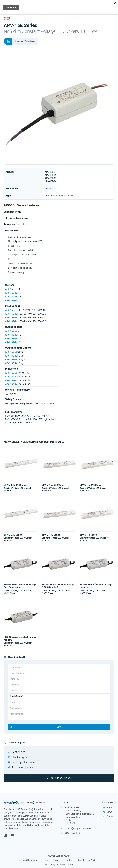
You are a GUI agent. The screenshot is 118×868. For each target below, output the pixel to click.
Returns (70, 860)
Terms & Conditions (28, 860)
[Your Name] (59, 667)
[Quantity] (59, 702)
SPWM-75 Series (88, 535)
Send (35, 727)
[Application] (59, 708)
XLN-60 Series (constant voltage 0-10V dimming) (58, 586)
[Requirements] (59, 715)
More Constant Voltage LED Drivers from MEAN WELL (34, 442)
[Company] (59, 679)
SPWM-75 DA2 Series (91, 485)
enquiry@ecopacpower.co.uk (76, 828)
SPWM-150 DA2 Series (53, 485)
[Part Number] (59, 696)
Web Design (51, 865)
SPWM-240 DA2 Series (15, 485)
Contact (110, 816)
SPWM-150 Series (51, 535)
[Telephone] (59, 691)
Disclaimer (58, 860)
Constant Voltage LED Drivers (59, 196)
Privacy (45, 860)
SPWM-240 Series (13, 535)
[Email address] (59, 673)
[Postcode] (59, 685)
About (109, 808)
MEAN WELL (51, 188)
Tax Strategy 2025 (87, 860)
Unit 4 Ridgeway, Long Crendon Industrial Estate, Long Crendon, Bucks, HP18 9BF (81, 817)
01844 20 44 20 (59, 778)
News (109, 812)
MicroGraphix (66, 865)
